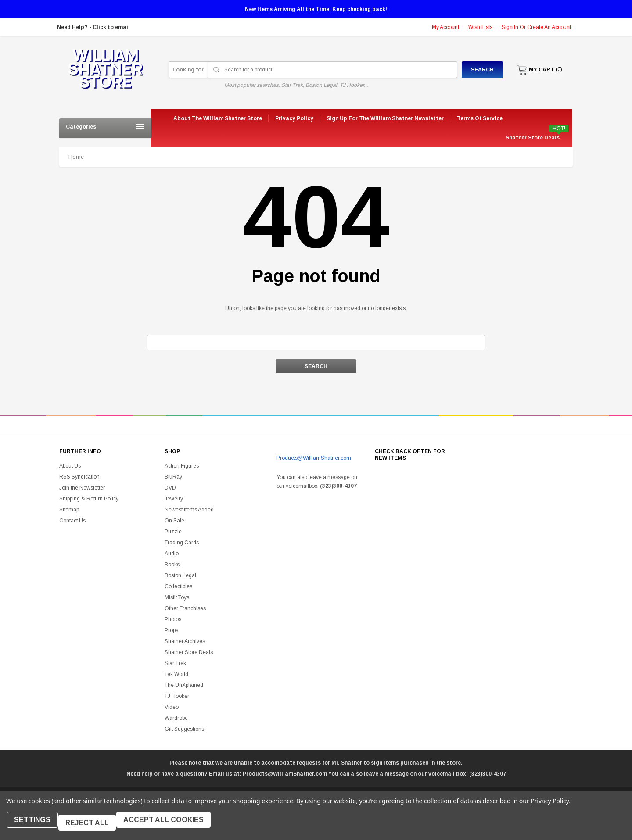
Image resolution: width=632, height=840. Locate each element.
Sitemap (69, 510)
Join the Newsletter (82, 488)
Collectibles (178, 586)
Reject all (93, 826)
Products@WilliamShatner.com (314, 458)
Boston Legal (180, 575)
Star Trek (175, 663)
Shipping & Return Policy (89, 499)
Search (475, 70)
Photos (173, 619)
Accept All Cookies (173, 826)
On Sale (174, 521)
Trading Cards (182, 543)
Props (171, 630)
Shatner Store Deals (533, 138)
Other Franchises (185, 608)
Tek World (176, 674)
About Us (70, 466)
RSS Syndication (79, 477)
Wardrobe (176, 718)
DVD (170, 488)
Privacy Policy (550, 807)
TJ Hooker (177, 696)
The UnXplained (184, 685)
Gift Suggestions (184, 729)
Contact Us (72, 521)
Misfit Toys (177, 597)
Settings (35, 826)
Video (172, 707)
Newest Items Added (189, 510)
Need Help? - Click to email (93, 27)
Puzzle (173, 532)
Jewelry (174, 499)
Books (172, 565)
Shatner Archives (185, 641)
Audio (172, 554)
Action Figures (182, 466)
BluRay (173, 477)
